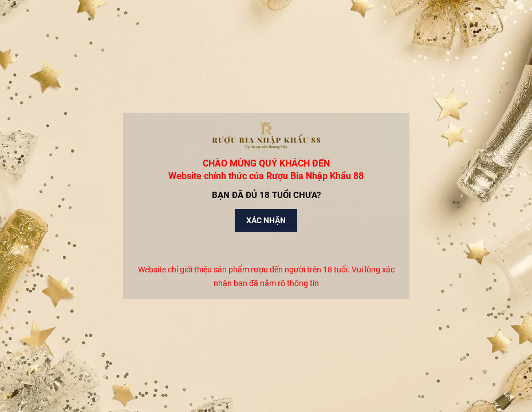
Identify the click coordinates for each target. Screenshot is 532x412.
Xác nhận (266, 220)
